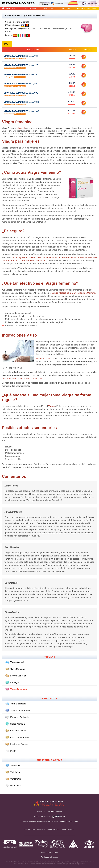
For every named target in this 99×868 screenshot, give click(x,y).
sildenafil (21, 128)
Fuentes (27, 829)
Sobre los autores (68, 829)
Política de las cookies (49, 852)
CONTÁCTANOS (49, 8)
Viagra (52, 406)
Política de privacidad (49, 857)
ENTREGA (66, 8)
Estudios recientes (45, 358)
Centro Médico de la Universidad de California (74, 293)
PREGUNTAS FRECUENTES (87, 8)
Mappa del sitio (39, 829)
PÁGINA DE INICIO (9, 8)
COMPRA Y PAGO (29, 8)
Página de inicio (14, 16)
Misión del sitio (53, 829)
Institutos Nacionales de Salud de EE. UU (22, 378)
